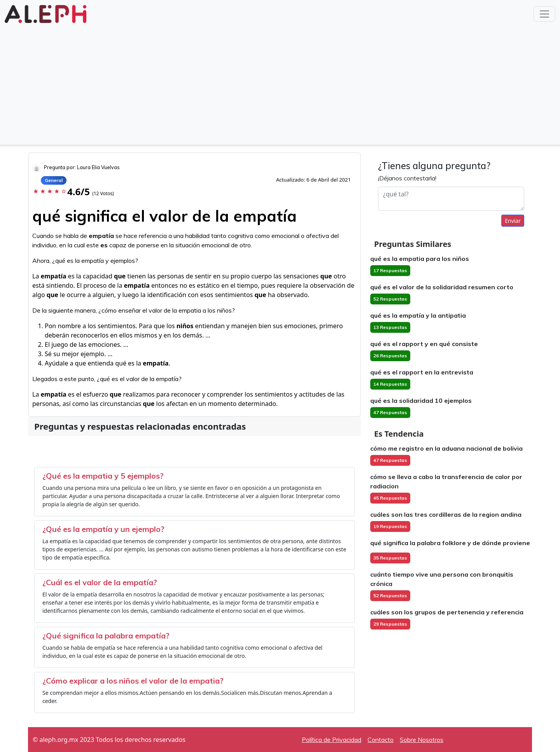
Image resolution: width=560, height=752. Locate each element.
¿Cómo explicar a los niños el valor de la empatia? (133, 681)
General (54, 180)
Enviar (513, 221)
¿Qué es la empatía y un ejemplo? (103, 529)
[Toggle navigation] (544, 14)
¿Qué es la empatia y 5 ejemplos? (103, 476)
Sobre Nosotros (422, 740)
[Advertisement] (280, 83)
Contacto (381, 740)
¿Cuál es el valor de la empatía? (100, 582)
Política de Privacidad (332, 740)
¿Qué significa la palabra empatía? (106, 636)
